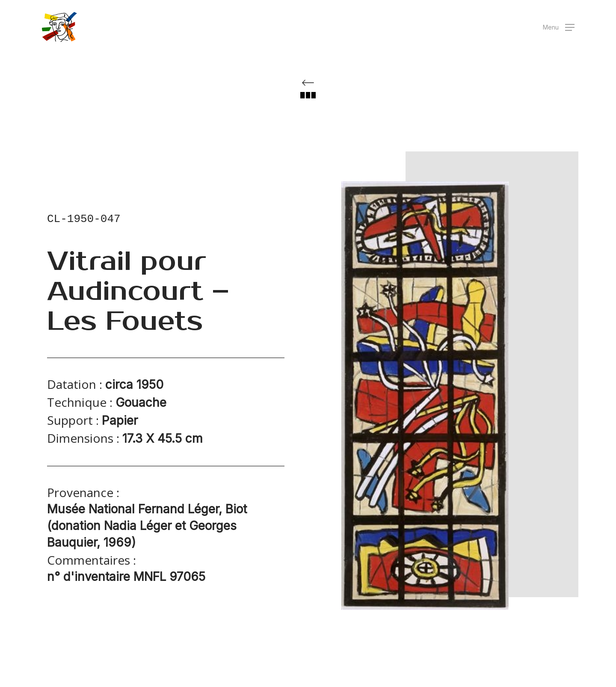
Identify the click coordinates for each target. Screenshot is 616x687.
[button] (559, 27)
